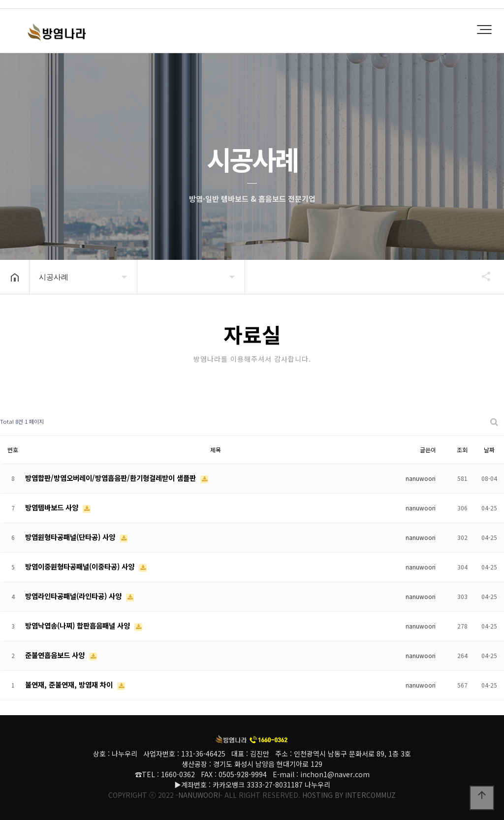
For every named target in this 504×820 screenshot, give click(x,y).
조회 (462, 450)
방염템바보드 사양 (53, 507)
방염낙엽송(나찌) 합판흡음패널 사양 (79, 625)
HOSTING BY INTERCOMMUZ (349, 795)
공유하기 (481, 276)
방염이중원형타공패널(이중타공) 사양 (81, 566)
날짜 (489, 450)
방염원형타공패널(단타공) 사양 (71, 537)
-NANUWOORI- (199, 795)
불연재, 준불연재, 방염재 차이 (70, 684)
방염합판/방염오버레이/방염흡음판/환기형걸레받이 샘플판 (111, 478)
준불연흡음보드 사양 (56, 655)
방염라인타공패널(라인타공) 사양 (74, 596)
